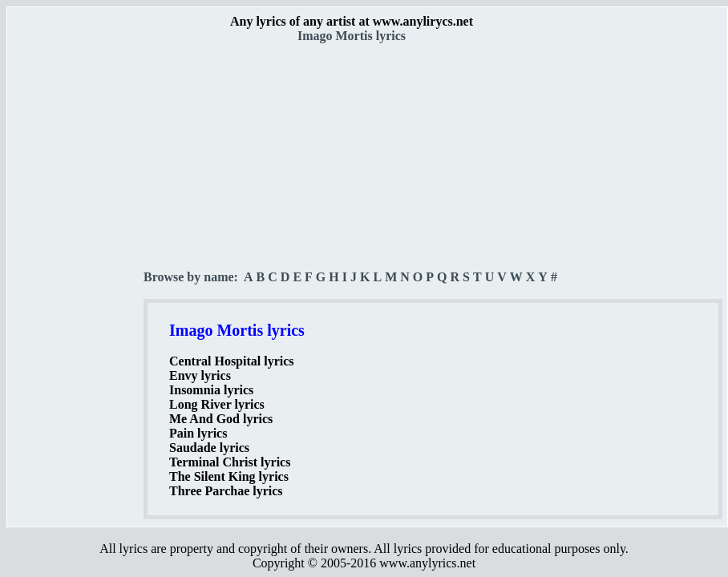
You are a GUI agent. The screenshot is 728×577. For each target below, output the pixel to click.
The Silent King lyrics (229, 476)
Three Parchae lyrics (226, 491)
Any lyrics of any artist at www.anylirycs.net (352, 21)
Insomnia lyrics (211, 390)
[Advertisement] (76, 281)
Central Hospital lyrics (232, 361)
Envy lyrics (200, 375)
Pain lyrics (198, 433)
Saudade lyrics (209, 448)
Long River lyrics (217, 404)
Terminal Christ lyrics (230, 462)
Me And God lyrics (221, 419)
